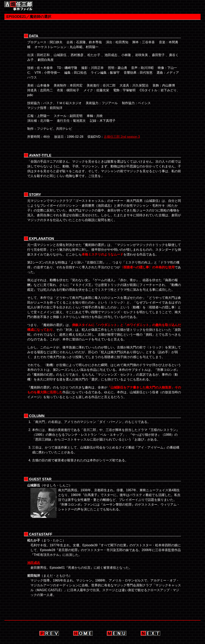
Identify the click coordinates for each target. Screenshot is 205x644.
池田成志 (34, 563)
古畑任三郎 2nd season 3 (122, 137)
